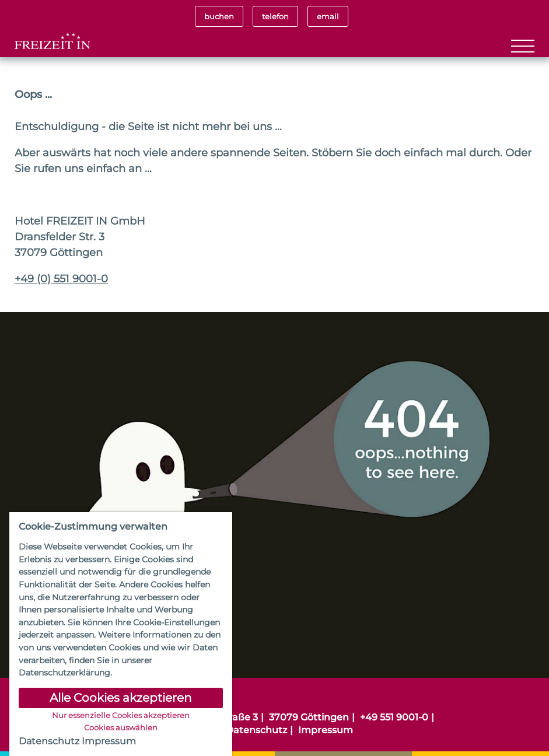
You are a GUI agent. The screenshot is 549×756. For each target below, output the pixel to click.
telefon (275, 16)
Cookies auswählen (121, 728)
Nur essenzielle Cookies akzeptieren (121, 716)
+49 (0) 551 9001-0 (61, 279)
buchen (219, 16)
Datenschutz (256, 730)
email (328, 16)
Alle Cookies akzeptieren (121, 698)
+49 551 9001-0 (394, 717)
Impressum (326, 730)
